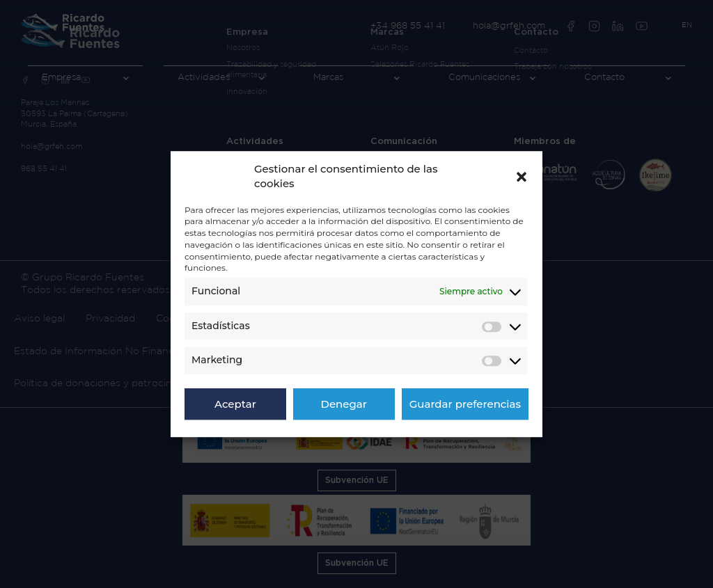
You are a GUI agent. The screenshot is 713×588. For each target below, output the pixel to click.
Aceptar (235, 404)
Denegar (344, 404)
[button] (522, 176)
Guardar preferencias (465, 404)
